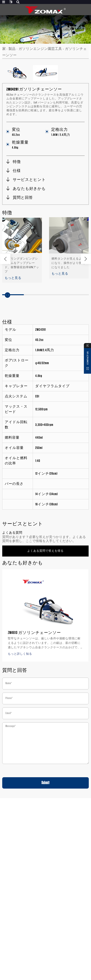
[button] (5, 259)
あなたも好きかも (29, 189)
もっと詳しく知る (20, 654)
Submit (45, 783)
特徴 (17, 162)
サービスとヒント (29, 180)
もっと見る (13, 278)
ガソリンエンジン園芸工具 (40, 49)
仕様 (17, 171)
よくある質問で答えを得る (45, 551)
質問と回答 (23, 198)
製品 (12, 49)
